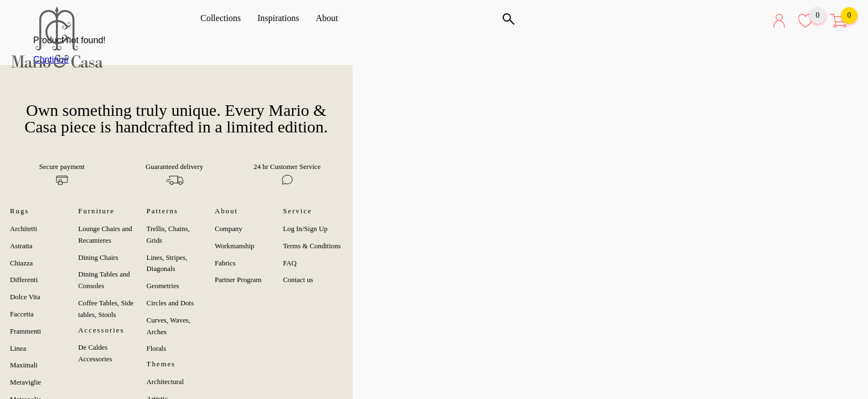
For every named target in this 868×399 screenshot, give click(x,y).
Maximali (65, 349)
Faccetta (63, 298)
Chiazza (62, 247)
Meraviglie (66, 366)
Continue (169, 60)
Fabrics (526, 247)
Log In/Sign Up (693, 212)
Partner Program (539, 263)
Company (530, 212)
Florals (371, 298)
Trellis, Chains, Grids (391, 212)
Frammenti (66, 315)
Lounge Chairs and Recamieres (250, 212)
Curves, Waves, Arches (394, 280)
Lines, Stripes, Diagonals (397, 229)
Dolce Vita (66, 280)
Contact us (686, 263)
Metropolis (66, 383)
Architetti (64, 212)
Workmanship (536, 229)
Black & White (382, 365)
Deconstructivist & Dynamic (402, 382)
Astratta (62, 229)
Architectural (380, 330)
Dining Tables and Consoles (246, 247)
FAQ (678, 247)
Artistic (371, 347)
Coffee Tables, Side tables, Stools (253, 263)
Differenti (65, 263)
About (330, 18)
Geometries (377, 247)
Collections (224, 18)
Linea (59, 332)
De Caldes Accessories (238, 296)
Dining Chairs (226, 229)
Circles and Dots (384, 263)
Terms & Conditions (700, 229)
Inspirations (282, 18)
